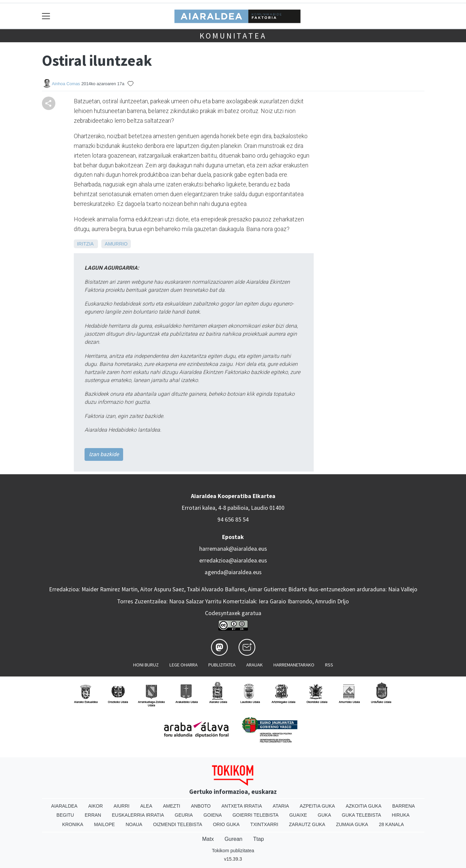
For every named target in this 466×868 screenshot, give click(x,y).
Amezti (172, 806)
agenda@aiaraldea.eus (233, 572)
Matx (208, 839)
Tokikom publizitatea (233, 851)
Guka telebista (361, 815)
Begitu (65, 815)
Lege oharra (184, 665)
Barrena (404, 806)
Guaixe (298, 815)
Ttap (259, 839)
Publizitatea (222, 665)
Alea (146, 806)
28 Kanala (391, 824)
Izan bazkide (104, 454)
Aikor (96, 806)
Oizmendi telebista (178, 824)
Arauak (254, 665)
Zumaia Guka (352, 824)
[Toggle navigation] (46, 16)
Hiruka (401, 815)
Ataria (281, 806)
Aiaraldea (64, 806)
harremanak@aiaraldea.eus (233, 549)
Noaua (134, 824)
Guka (324, 815)
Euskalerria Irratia (138, 815)
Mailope (104, 824)
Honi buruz (146, 665)
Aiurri (122, 806)
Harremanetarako (294, 665)
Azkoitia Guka (364, 806)
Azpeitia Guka (317, 806)
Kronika (73, 824)
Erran (93, 815)
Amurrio (116, 244)
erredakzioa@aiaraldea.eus (233, 560)
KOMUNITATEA (233, 36)
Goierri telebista (255, 815)
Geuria (184, 815)
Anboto (201, 806)
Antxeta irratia (242, 806)
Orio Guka (226, 824)
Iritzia (85, 244)
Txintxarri (264, 824)
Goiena (213, 815)
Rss (329, 665)
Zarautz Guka (307, 824)
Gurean (233, 839)
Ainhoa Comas (66, 84)
